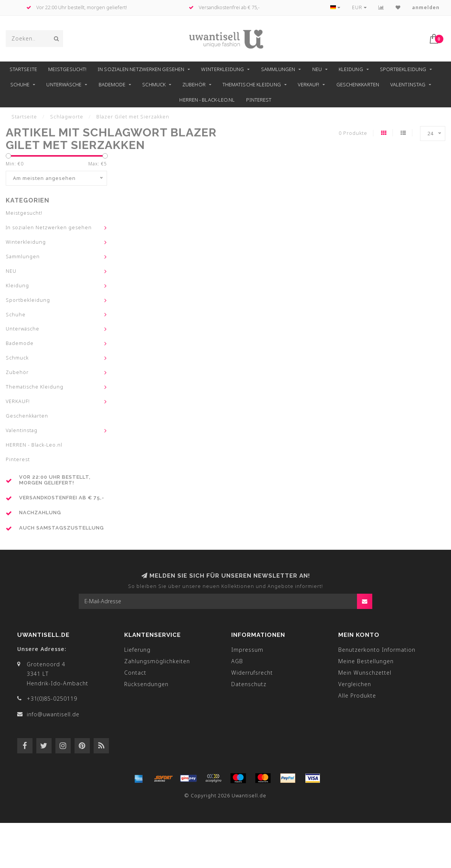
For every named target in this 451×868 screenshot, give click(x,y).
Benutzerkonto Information (377, 650)
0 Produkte (353, 133)
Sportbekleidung (403, 69)
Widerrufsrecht (252, 673)
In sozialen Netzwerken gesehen (141, 69)
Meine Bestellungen (366, 661)
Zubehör (194, 84)
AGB (237, 661)
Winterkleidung (222, 69)
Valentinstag (408, 84)
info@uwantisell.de (53, 714)
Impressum (247, 650)
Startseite (23, 69)
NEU (317, 69)
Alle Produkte (357, 696)
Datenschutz (249, 684)
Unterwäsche (64, 84)
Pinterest (259, 100)
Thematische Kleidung (252, 84)
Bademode (112, 84)
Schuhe (20, 84)
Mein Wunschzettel (365, 673)
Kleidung (351, 69)
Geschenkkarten (358, 84)
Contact (135, 673)
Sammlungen (278, 69)
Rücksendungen (146, 684)
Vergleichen (355, 684)
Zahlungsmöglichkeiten (157, 661)
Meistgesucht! (67, 69)
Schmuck (154, 84)
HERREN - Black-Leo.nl (207, 100)
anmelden (426, 7)
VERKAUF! (309, 84)
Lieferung (137, 650)
